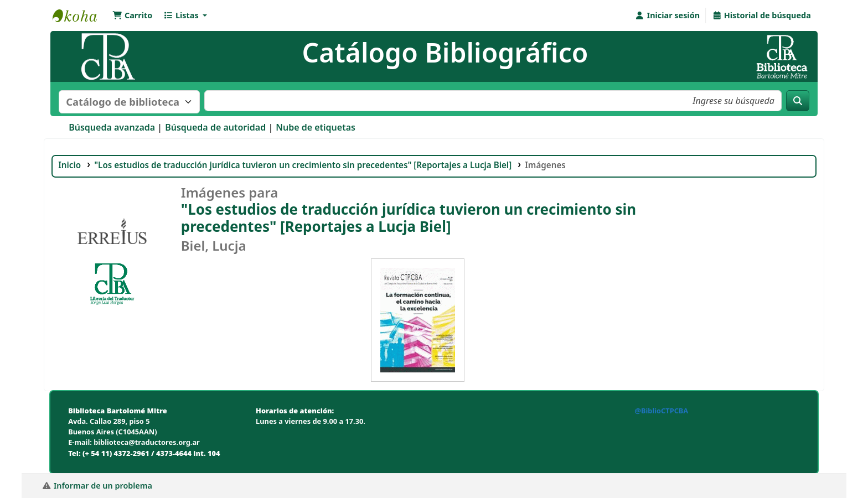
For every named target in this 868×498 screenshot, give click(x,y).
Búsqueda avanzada (112, 127)
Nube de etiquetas (316, 127)
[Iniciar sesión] (667, 15)
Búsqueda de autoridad (215, 127)
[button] (132, 15)
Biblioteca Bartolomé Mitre (80, 15)
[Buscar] (798, 101)
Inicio (69, 165)
